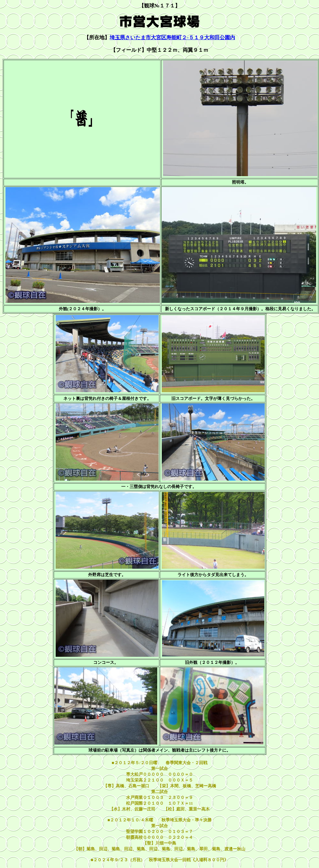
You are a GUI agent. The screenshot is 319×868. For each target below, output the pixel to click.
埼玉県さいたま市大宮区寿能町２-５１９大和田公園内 (172, 37)
